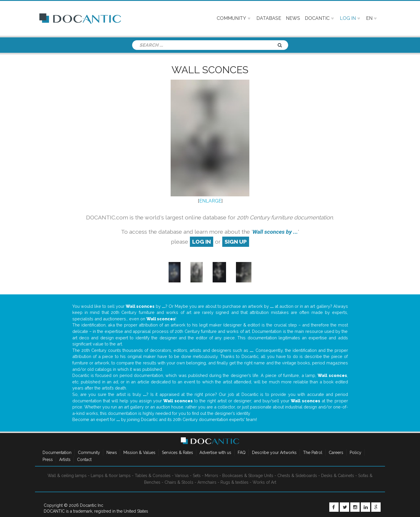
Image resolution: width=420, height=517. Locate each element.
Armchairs (207, 482)
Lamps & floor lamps (111, 476)
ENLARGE (210, 201)
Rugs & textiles (235, 482)
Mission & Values (139, 453)
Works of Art (264, 482)
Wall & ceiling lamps (67, 476)
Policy (356, 453)
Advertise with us (215, 453)
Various (182, 476)
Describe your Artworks (274, 453)
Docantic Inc (92, 505)
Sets (197, 476)
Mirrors (211, 476)
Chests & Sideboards (297, 476)
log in (202, 242)
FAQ (242, 453)
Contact (84, 460)
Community (89, 453)
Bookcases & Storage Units (248, 476)
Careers (336, 453)
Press (48, 460)
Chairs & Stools (179, 482)
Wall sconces (210, 70)
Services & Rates (177, 453)
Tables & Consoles (153, 476)
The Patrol (313, 453)
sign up (236, 242)
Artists (65, 460)
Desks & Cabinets (338, 476)
